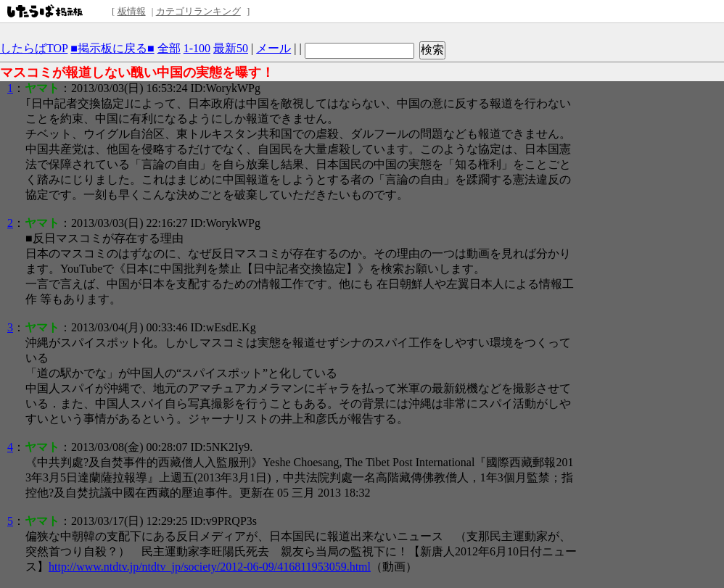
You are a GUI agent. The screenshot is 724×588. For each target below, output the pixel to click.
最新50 (231, 48)
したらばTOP (34, 48)
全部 (169, 48)
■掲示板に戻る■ (112, 48)
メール (273, 48)
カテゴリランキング (198, 11)
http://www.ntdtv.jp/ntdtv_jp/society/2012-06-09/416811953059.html (210, 567)
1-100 (197, 48)
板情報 (132, 11)
